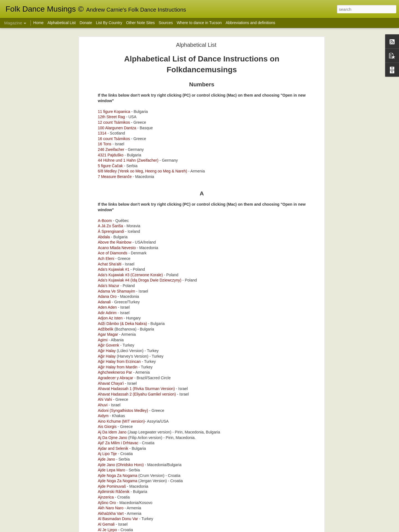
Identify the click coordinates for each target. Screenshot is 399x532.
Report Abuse (316, 529)
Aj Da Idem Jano (112, 187)
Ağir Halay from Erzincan (119, 117)
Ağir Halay (107, 106)
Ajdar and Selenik (113, 204)
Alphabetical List (62, 23)
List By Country (109, 23)
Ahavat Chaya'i (111, 139)
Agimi (103, 95)
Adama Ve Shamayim (117, 47)
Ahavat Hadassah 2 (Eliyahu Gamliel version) (137, 149)
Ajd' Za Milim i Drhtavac (118, 198)
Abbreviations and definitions (250, 23)
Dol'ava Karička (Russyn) (169, 274)
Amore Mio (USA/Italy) (166, 400)
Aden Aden (107, 63)
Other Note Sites (140, 23)
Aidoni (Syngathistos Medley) (123, 166)
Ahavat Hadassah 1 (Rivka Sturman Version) (136, 144)
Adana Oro (107, 52)
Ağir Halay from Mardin (118, 122)
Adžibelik (106, 84)
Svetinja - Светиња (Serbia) (171, 463)
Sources (166, 23)
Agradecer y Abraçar (116, 133)
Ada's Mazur (108, 41)
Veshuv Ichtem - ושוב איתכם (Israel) (179, 212)
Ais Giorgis (107, 182)
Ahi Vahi (105, 155)
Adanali (104, 57)
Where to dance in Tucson (199, 23)
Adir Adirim (107, 68)
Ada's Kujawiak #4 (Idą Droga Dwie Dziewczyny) (140, 36)
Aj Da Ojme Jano (112, 193)
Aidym (103, 171)
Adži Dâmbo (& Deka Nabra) (122, 79)
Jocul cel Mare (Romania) (169, 337)
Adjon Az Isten (110, 74)
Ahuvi (103, 160)
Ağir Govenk (108, 101)
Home (38, 23)
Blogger (300, 529)
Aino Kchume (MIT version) (121, 177)
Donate (86, 23)
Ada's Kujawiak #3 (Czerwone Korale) (130, 30)
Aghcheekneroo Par (116, 128)
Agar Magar (108, 90)
